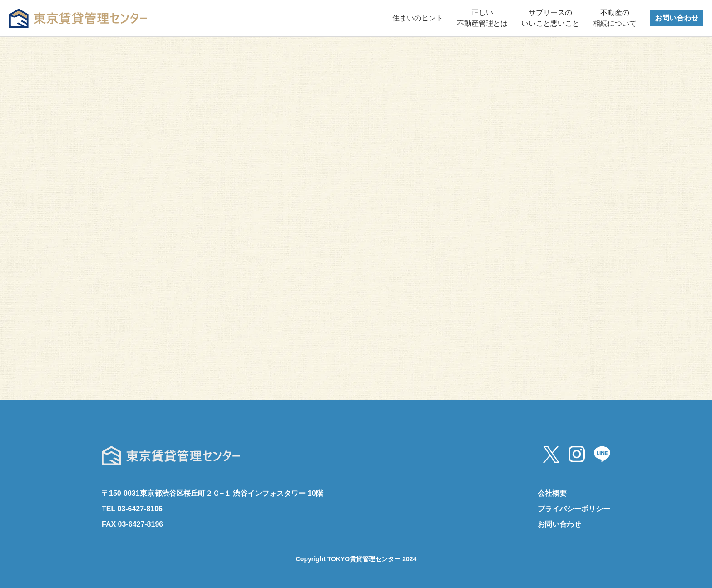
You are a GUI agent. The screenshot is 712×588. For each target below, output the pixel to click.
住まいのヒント (418, 18)
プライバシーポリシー (574, 509)
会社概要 (552, 493)
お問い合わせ (677, 18)
